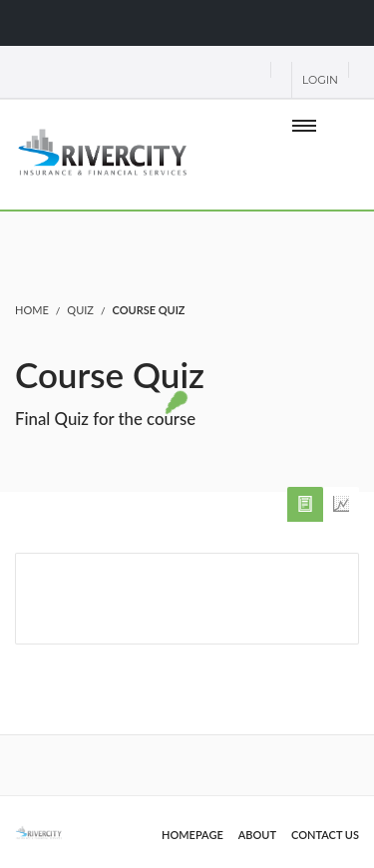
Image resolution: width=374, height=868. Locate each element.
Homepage (192, 835)
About (257, 835)
